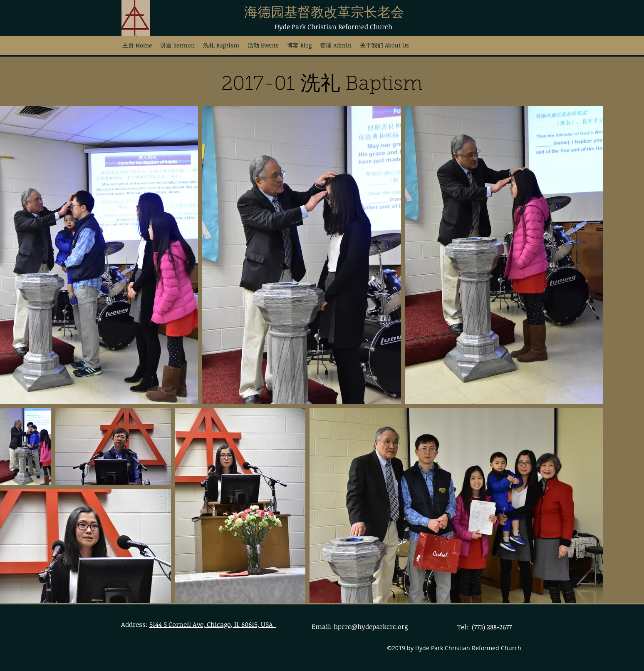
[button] (221, 45)
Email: (323, 626)
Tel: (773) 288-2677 (484, 627)
